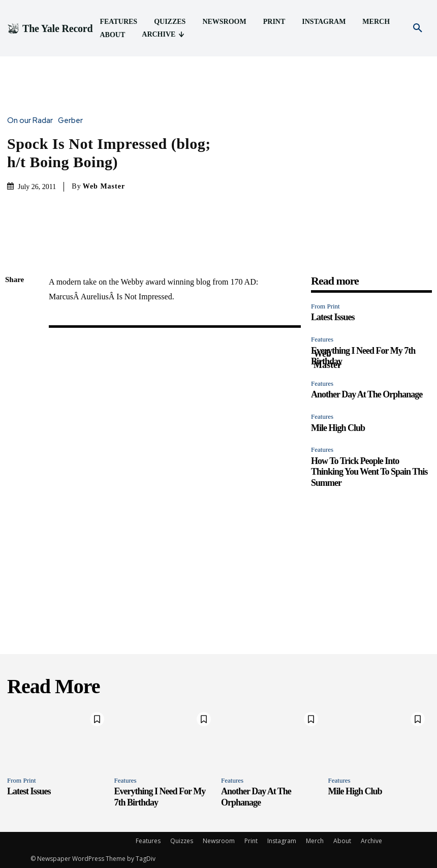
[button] (418, 28)
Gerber (73, 121)
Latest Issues (333, 317)
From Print (325, 306)
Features (322, 339)
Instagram (282, 841)
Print (251, 841)
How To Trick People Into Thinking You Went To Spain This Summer (369, 472)
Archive (371, 841)
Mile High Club (338, 428)
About (342, 841)
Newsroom (219, 841)
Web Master (104, 186)
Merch (315, 841)
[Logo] (50, 28)
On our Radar (33, 121)
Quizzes (182, 841)
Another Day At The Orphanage (367, 394)
